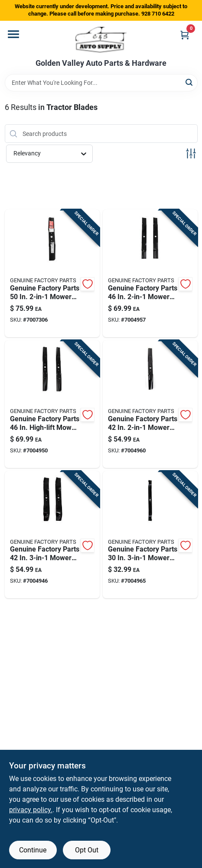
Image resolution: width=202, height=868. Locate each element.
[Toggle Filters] (191, 153)
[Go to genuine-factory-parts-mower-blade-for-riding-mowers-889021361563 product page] (150, 535)
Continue (33, 850)
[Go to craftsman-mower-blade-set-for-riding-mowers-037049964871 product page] (150, 404)
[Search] (190, 82)
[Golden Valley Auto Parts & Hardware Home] (101, 40)
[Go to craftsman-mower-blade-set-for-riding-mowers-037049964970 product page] (52, 273)
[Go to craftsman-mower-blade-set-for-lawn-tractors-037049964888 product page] (52, 535)
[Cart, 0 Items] (185, 35)
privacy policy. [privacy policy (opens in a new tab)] (31, 810)
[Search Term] (101, 83)
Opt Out (87, 850)
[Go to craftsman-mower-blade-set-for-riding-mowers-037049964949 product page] (150, 273)
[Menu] (13, 34)
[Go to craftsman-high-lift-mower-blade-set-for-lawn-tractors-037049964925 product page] (52, 404)
